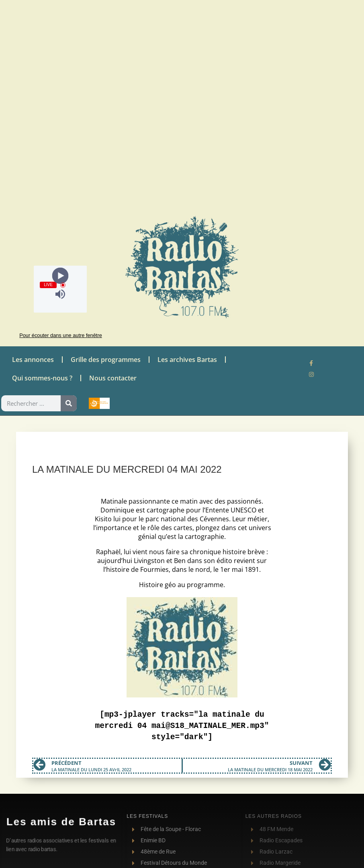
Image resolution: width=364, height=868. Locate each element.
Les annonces (33, 360)
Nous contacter (113, 378)
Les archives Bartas (187, 360)
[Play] (60, 276)
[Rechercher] (69, 403)
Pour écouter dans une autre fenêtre (61, 335)
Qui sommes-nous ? (42, 378)
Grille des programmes (106, 360)
